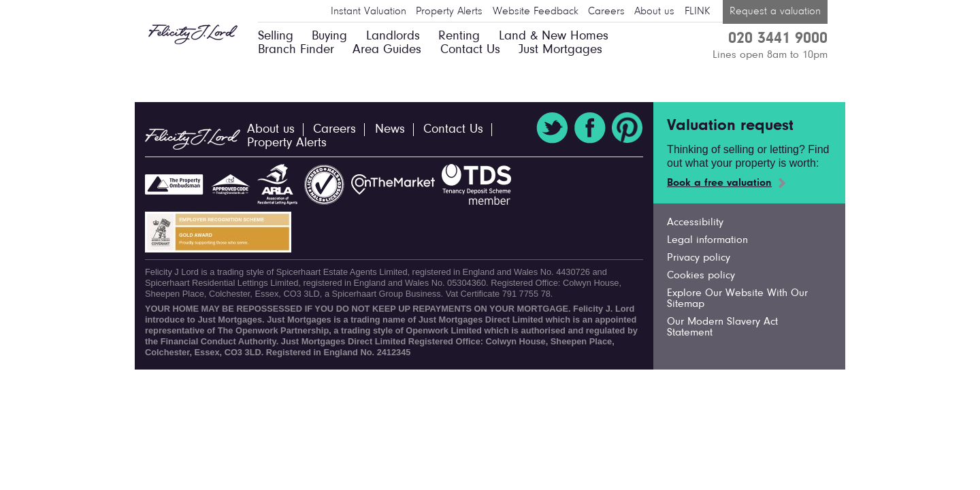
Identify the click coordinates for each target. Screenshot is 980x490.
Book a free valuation (719, 183)
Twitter (552, 128)
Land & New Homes (554, 36)
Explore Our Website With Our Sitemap (737, 299)
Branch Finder (296, 50)
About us (654, 12)
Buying (329, 36)
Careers (606, 12)
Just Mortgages (560, 50)
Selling (276, 36)
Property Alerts (449, 12)
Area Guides (387, 50)
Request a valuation (775, 12)
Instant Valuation (369, 12)
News (390, 130)
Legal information (707, 240)
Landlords (393, 36)
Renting (459, 36)
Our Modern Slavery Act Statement (722, 327)
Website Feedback (536, 12)
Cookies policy (701, 276)
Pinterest (627, 128)
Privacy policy (699, 258)
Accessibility (695, 223)
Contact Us (470, 50)
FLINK (697, 12)
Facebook (590, 128)
